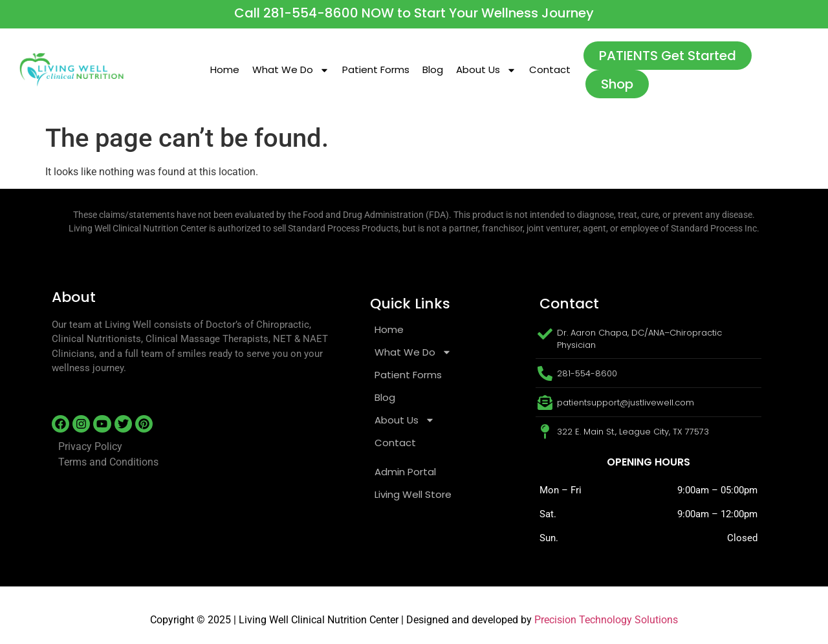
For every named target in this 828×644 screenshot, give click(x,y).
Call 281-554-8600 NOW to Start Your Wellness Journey (414, 13)
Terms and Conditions (108, 462)
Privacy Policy (90, 446)
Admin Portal (405, 472)
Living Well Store (413, 494)
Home (225, 70)
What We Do (291, 70)
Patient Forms (376, 70)
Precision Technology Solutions (606, 620)
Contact (550, 70)
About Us (486, 70)
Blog (433, 70)
